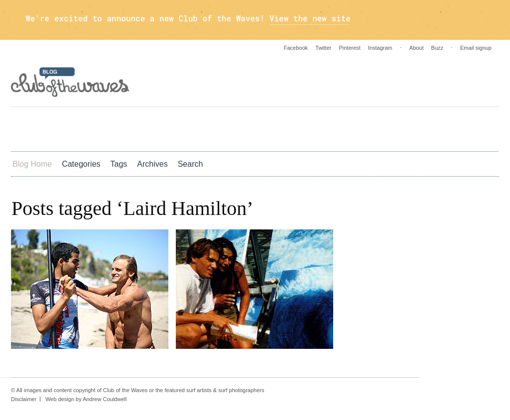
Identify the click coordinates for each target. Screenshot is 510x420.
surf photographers (241, 390)
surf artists (199, 390)
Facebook (296, 48)
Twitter (323, 48)
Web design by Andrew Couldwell (86, 399)
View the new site (310, 18)
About (417, 48)
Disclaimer (24, 399)
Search (191, 164)
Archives (152, 164)
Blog (347, 128)
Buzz (437, 48)
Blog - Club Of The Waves (70, 82)
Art (34, 128)
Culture (218, 128)
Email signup (476, 48)
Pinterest (349, 48)
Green (304, 128)
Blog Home (32, 164)
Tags (119, 164)
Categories (81, 164)
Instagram (380, 48)
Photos (116, 128)
